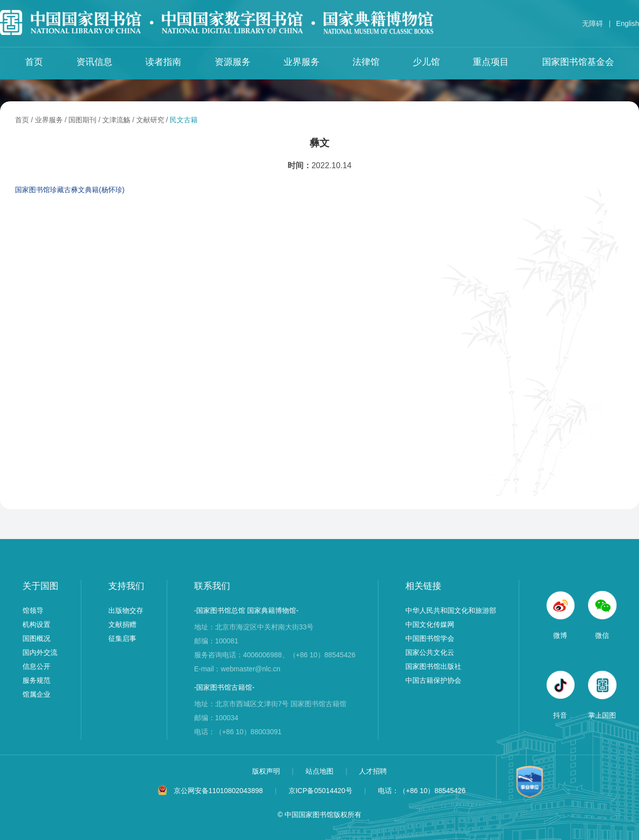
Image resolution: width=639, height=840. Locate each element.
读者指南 (163, 62)
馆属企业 (36, 694)
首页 (34, 62)
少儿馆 (426, 62)
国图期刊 (82, 120)
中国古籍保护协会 (433, 680)
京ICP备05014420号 (320, 791)
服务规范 (36, 680)
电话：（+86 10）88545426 (422, 791)
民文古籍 (184, 120)
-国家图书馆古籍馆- (224, 687)
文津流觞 (116, 120)
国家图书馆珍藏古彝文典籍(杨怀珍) (70, 190)
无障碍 (593, 23)
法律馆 (366, 62)
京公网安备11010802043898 (218, 791)
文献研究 (150, 120)
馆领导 (33, 610)
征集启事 (122, 638)
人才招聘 (373, 771)
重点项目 (491, 62)
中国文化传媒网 (430, 624)
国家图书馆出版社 (433, 666)
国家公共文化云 (430, 652)
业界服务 (302, 62)
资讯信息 (94, 62)
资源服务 (233, 62)
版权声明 (267, 771)
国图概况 (36, 638)
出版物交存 (126, 610)
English (628, 23)
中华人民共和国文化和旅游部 (451, 610)
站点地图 (320, 771)
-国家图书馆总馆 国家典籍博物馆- (246, 610)
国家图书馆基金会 (578, 62)
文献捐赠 (122, 624)
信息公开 (36, 666)
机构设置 (36, 624)
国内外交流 (40, 652)
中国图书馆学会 (430, 638)
